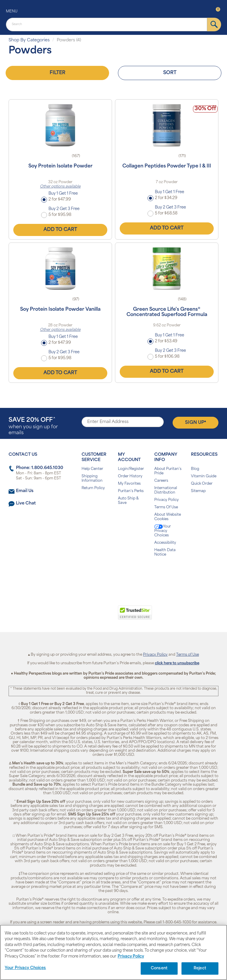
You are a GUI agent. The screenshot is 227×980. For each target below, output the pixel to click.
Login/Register (131, 469)
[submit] (214, 25)
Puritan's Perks (131, 491)
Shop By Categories (29, 40)
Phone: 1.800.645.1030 (40, 468)
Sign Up (196, 422)
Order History (130, 476)
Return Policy (93, 488)
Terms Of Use (166, 507)
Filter (57, 73)
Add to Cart (60, 230)
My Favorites (129, 484)
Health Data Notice (165, 552)
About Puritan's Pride (168, 471)
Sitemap (198, 491)
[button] (89, 616)
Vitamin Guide (204, 476)
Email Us (25, 491)
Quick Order (202, 484)
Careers (161, 481)
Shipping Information (92, 479)
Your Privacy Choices (163, 531)
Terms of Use (188, 655)
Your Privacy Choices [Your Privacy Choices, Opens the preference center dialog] (25, 968)
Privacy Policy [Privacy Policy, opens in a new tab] (131, 957)
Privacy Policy (167, 500)
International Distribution (166, 490)
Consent (159, 968)
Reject (200, 968)
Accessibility (165, 543)
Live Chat (26, 503)
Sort (170, 73)
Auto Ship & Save (128, 501)
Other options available (60, 187)
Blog (195, 469)
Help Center (92, 469)
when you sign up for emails (33, 426)
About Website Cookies (168, 517)
